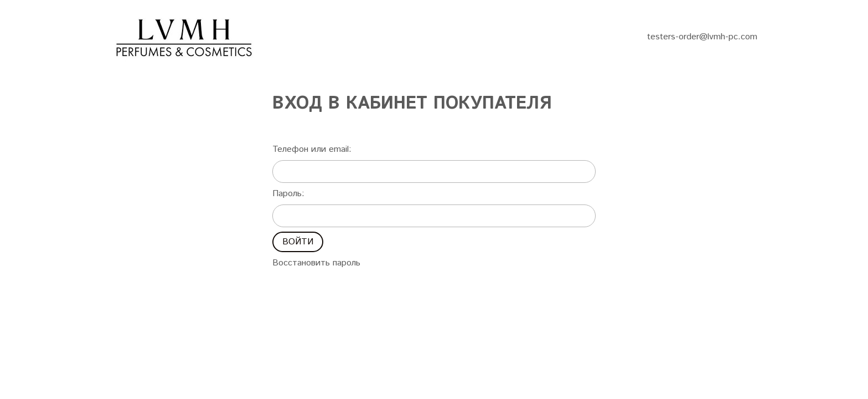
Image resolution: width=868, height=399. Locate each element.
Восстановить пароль (316, 263)
